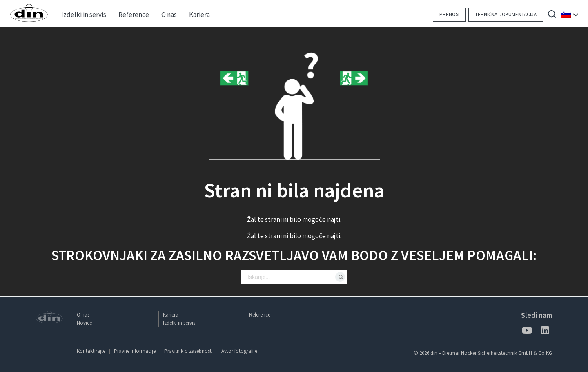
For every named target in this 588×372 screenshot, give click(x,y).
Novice (84, 323)
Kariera (171, 315)
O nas (83, 315)
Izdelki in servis (179, 323)
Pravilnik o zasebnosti (188, 351)
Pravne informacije (135, 351)
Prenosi (449, 14)
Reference (260, 315)
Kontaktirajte (91, 351)
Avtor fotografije (239, 351)
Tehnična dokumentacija (506, 14)
